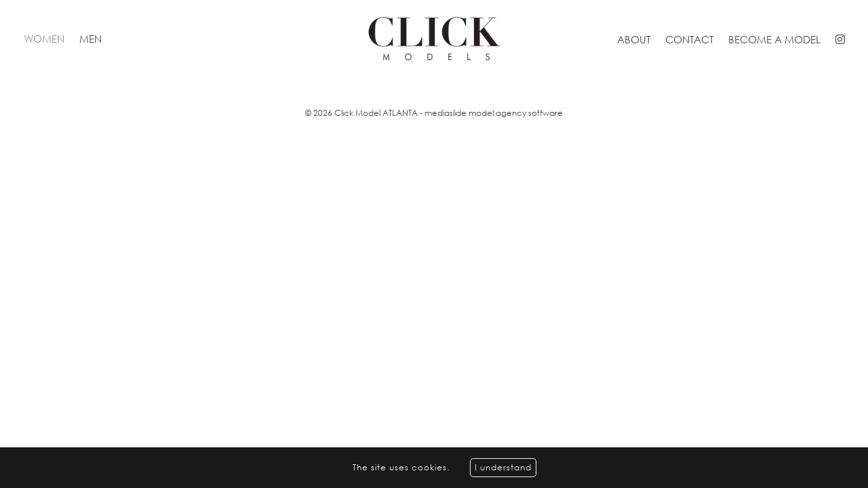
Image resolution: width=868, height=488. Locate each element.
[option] (434, 78)
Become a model (774, 39)
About (634, 39)
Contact (689, 39)
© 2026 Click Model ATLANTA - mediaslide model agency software (434, 113)
